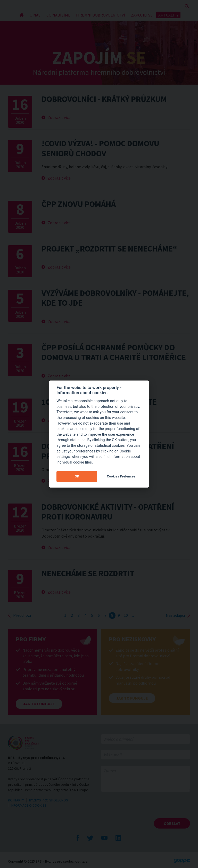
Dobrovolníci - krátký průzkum (104, 99)
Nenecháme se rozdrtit (88, 573)
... (133, 615)
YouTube (104, 838)
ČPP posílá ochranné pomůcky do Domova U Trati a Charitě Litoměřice (114, 352)
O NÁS (35, 15)
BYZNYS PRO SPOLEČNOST (49, 800)
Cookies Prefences (121, 476)
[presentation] (140, 808)
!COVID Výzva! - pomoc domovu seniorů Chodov (100, 148)
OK (77, 476)
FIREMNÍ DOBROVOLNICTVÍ (101, 15)
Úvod (22, 15)
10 (126, 615)
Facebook (78, 838)
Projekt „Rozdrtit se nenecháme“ (109, 249)
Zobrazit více (59, 117)
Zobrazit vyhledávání (187, 6)
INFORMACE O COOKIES (28, 805)
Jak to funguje (39, 704)
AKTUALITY (168, 15)
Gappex (182, 861)
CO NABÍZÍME (58, 15)
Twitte (90, 838)
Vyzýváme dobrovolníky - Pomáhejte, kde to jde (115, 298)
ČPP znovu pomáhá (79, 204)
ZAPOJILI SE (142, 15)
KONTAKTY (99, 25)
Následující (175, 615)
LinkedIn (118, 838)
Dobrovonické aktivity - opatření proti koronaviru (108, 512)
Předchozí (22, 615)
